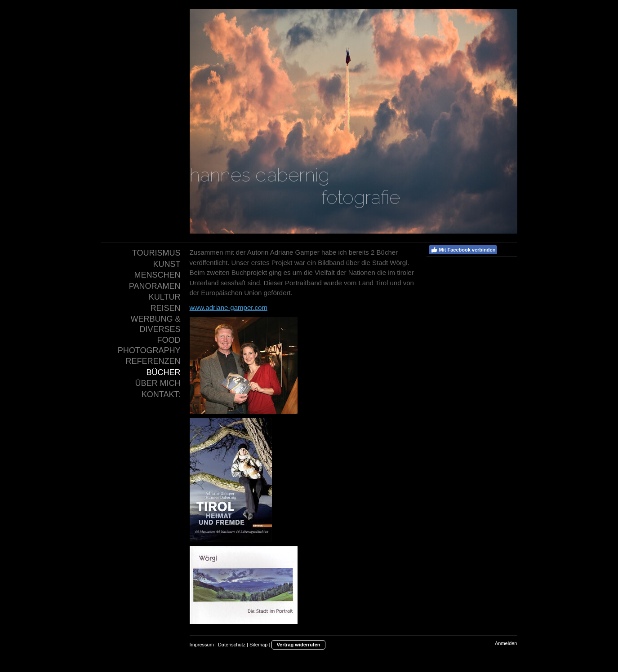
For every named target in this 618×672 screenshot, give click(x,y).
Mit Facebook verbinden (463, 250)
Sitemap (258, 645)
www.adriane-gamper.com (229, 307)
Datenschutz (232, 645)
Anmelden (506, 643)
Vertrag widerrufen (298, 645)
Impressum (202, 645)
